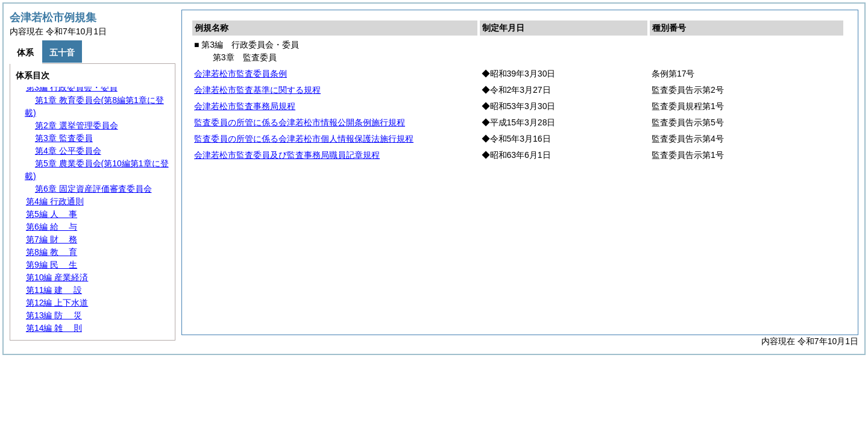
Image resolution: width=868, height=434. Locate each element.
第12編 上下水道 (57, 303)
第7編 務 (52, 239)
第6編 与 (52, 227)
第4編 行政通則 (55, 201)
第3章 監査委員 (64, 138)
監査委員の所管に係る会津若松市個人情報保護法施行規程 (304, 139)
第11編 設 (54, 290)
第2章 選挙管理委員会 (77, 125)
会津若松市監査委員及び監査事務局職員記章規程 (287, 155)
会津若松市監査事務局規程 (245, 106)
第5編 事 (52, 214)
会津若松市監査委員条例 (241, 74)
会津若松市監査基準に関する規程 (257, 90)
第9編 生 (52, 265)
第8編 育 (52, 252)
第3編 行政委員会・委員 (72, 87)
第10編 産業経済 (57, 277)
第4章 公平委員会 (68, 151)
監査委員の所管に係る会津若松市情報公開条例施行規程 (300, 122)
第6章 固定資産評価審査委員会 (93, 189)
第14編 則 (54, 328)
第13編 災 (54, 315)
